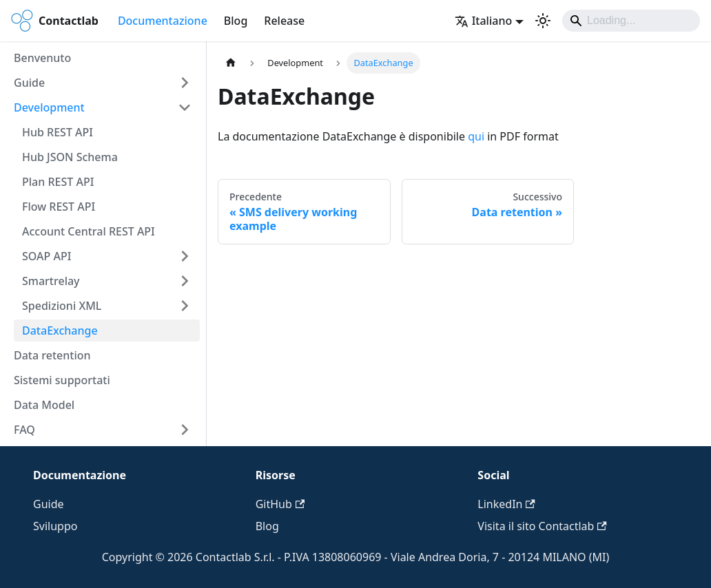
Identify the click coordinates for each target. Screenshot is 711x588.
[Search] (631, 21)
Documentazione (163, 21)
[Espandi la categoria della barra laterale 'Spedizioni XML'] (185, 306)
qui (476, 136)
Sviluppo (55, 526)
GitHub (280, 504)
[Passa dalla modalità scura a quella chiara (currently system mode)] (543, 21)
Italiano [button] (484, 21)
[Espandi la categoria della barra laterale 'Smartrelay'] (185, 281)
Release (284, 21)
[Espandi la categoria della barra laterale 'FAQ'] (185, 430)
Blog (236, 21)
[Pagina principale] (231, 63)
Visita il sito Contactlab (542, 526)
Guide (49, 504)
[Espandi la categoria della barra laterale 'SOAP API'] (185, 256)
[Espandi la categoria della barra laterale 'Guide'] (185, 83)
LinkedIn (506, 504)
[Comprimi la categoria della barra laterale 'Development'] (185, 107)
